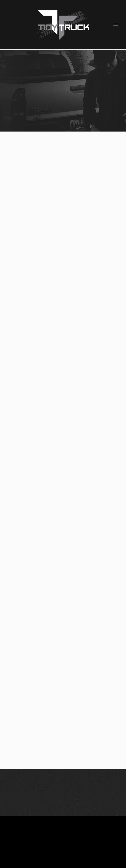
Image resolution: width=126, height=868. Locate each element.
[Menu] (116, 25)
